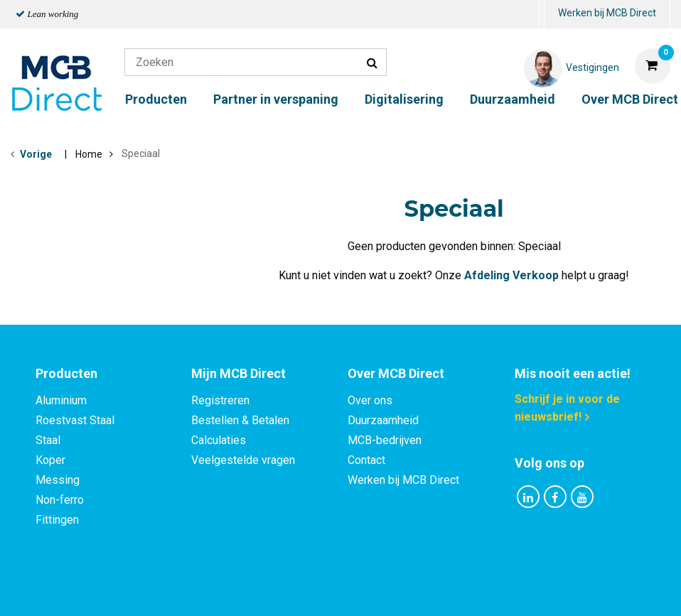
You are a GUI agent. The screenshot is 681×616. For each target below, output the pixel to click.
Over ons (370, 400)
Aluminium (61, 400)
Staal (48, 440)
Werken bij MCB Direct (607, 13)
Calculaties (219, 440)
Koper (50, 460)
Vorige (36, 154)
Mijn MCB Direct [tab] (238, 373)
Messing (58, 480)
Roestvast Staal (75, 420)
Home (89, 154)
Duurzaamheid (513, 99)
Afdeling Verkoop (511, 275)
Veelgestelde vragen (243, 460)
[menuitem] (542, 15)
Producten (156, 99)
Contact (366, 460)
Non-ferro (60, 500)
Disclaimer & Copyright (542, 590)
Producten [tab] (66, 373)
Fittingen (57, 520)
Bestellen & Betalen (240, 420)
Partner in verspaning (276, 99)
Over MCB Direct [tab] (396, 373)
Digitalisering (404, 99)
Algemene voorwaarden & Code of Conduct (359, 590)
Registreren (220, 400)
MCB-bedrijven (385, 440)
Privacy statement (187, 590)
